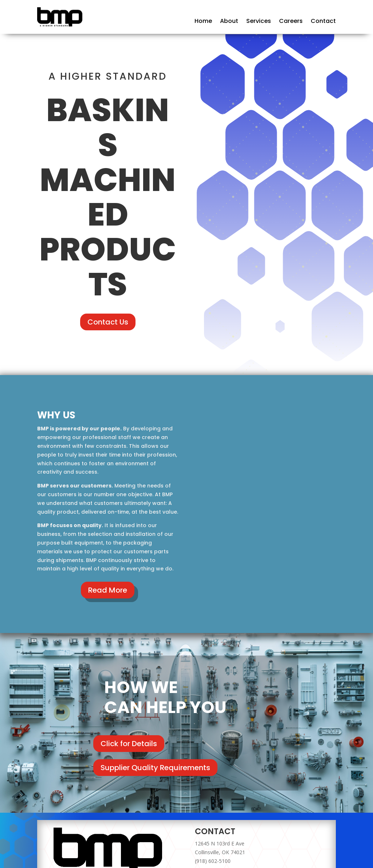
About (229, 22)
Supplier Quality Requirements (155, 768)
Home (203, 22)
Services (259, 22)
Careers (291, 22)
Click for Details (129, 744)
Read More (108, 590)
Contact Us (108, 322)
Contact (323, 22)
